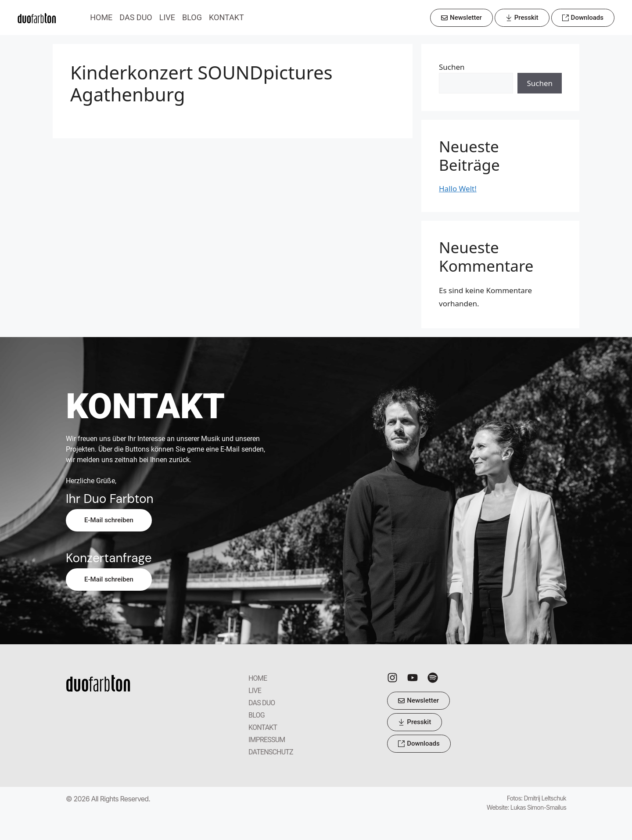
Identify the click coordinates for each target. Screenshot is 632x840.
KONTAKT (226, 17)
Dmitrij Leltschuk (545, 798)
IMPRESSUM (267, 740)
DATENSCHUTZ (271, 752)
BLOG (192, 17)
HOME (101, 17)
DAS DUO (136, 17)
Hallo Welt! (458, 188)
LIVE (167, 17)
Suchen (452, 67)
